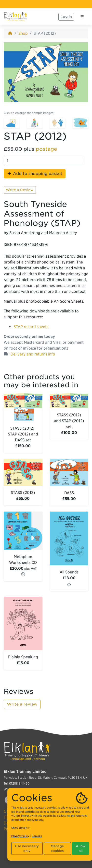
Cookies (37, 836)
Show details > (21, 828)
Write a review (22, 704)
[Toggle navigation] (82, 17)
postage (46, 149)
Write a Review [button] (20, 190)
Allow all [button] (81, 848)
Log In (66, 17)
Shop (23, 33)
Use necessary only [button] (27, 848)
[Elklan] (15, 17)
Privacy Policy (20, 836)
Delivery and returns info (33, 354)
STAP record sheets (31, 327)
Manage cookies (57, 848)
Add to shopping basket (35, 174)
